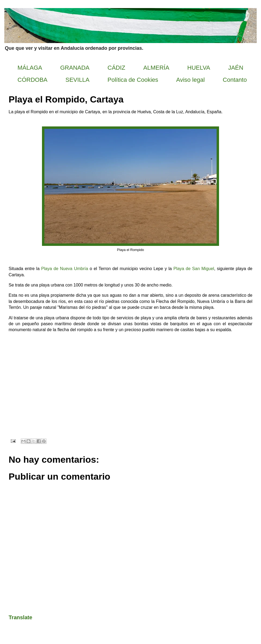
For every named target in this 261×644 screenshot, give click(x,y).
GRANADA (75, 68)
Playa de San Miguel (194, 269)
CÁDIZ (117, 68)
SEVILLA (77, 80)
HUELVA (199, 68)
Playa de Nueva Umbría (65, 269)
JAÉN (236, 68)
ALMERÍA (156, 68)
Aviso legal (191, 80)
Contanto (235, 80)
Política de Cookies (133, 80)
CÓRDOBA (32, 80)
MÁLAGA (30, 68)
